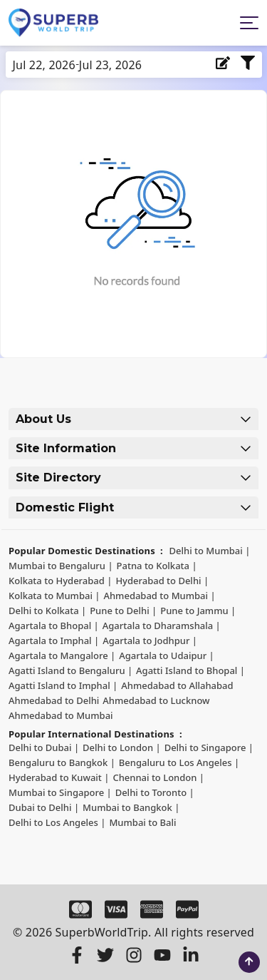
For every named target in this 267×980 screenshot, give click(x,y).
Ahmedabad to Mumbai (61, 715)
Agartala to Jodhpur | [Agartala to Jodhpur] (150, 640)
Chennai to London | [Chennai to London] (158, 777)
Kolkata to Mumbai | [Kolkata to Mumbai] (54, 596)
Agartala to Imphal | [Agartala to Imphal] (54, 640)
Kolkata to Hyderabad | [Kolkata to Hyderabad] (60, 581)
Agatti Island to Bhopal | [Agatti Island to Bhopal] (190, 670)
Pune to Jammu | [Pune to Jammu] (198, 611)
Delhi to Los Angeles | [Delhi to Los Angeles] (57, 822)
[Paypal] (187, 909)
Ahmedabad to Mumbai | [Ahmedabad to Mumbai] (159, 596)
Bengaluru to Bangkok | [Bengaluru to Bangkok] (62, 762)
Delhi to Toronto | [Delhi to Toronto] (155, 792)
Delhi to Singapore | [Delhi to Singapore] (209, 747)
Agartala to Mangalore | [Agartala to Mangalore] (62, 655)
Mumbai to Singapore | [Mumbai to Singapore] (60, 792)
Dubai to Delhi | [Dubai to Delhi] (44, 807)
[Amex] (152, 909)
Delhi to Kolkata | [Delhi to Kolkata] (47, 611)
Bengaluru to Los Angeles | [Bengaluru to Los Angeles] (179, 762)
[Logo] (53, 23)
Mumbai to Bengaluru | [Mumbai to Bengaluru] (61, 566)
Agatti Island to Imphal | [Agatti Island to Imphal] (63, 685)
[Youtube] (162, 955)
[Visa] (116, 909)
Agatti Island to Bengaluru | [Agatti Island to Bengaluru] (70, 670)
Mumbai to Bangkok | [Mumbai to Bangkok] (131, 807)
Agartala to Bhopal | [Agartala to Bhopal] (54, 626)
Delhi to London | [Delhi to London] (122, 747)
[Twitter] (105, 955)
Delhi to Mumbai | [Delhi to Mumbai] (210, 551)
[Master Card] (80, 909)
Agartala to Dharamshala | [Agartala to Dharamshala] (162, 626)
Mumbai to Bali (142, 822)
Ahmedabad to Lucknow (156, 700)
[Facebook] (77, 955)
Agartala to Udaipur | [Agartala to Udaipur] (166, 655)
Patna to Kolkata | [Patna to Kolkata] (157, 566)
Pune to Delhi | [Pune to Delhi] (123, 611)
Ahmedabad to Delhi (54, 700)
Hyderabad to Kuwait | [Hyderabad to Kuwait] (59, 777)
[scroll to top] (249, 962)
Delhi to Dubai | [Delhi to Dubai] (44, 747)
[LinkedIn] (191, 955)
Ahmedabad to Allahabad (177, 685)
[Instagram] (134, 955)
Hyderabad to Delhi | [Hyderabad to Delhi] (162, 581)
